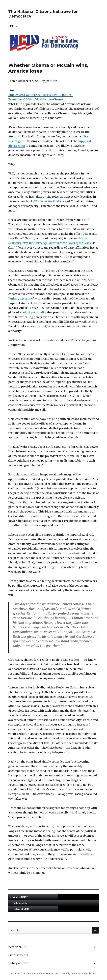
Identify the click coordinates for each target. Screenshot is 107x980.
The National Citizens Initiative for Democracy (33, 974)
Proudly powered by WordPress (79, 974)
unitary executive (21, 298)
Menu (14, 26)
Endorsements (20, 903)
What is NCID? (20, 897)
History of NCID (21, 909)
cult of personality (34, 312)
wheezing (34, 326)
